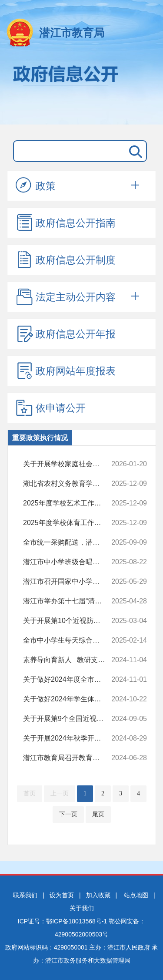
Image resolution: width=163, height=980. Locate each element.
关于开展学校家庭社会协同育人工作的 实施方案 (69, 464)
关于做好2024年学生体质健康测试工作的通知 (69, 699)
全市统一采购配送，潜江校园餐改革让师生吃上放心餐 (69, 542)
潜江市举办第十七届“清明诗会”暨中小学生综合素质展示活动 (69, 601)
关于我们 (82, 908)
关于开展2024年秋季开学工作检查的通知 (69, 738)
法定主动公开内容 (66, 296)
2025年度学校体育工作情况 (69, 523)
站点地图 (136, 895)
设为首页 (62, 895)
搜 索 (134, 151)
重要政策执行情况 (40, 438)
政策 (36, 185)
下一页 (68, 814)
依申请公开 (51, 407)
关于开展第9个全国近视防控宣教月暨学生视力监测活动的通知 (69, 719)
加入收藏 (98, 895)
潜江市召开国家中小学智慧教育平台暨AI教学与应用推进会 (69, 582)
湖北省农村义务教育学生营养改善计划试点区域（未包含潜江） (69, 484)
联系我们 (25, 895)
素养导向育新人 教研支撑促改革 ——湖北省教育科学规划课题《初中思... (69, 660)
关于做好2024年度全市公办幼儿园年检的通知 (69, 680)
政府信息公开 (81, 91)
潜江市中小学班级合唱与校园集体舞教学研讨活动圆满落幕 (69, 562)
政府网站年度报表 (66, 370)
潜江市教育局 (72, 33)
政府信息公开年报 (66, 333)
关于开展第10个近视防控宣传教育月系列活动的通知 (69, 621)
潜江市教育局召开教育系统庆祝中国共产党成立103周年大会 (69, 758)
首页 (30, 793)
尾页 (98, 814)
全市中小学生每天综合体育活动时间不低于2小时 (69, 640)
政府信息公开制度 (66, 259)
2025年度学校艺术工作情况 (69, 503)
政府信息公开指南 (66, 222)
